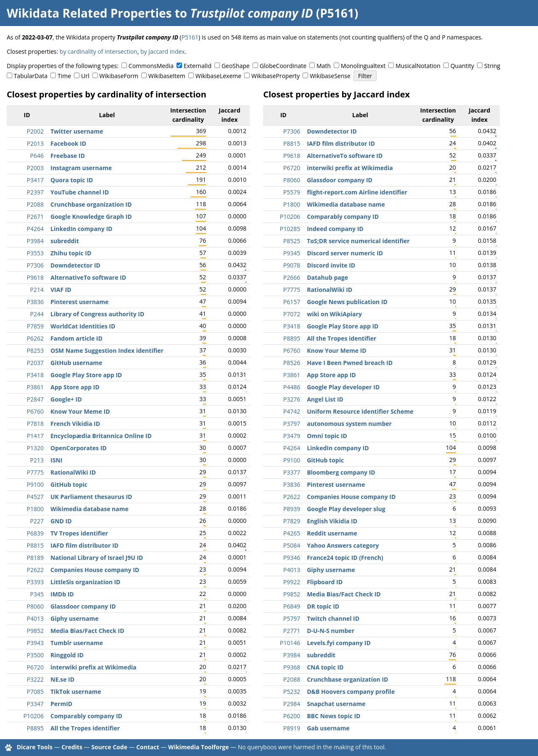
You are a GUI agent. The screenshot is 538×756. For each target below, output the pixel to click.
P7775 (35, 472)
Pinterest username (79, 302)
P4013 (35, 618)
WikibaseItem (167, 76)
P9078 (292, 265)
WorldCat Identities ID (83, 326)
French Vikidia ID (75, 424)
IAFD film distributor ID (84, 545)
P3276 (292, 399)
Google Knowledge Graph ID (91, 217)
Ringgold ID (67, 655)
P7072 (292, 314)
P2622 (35, 570)
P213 (37, 460)
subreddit (65, 241)
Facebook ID (68, 143)
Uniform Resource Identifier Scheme (360, 411)
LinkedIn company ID (81, 229)
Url (85, 76)
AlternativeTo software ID (88, 277)
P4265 (292, 533)
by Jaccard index (163, 51)
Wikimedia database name (90, 509)
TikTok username (76, 692)
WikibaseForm (119, 76)
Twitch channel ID (333, 618)
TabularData (31, 76)
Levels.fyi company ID (339, 643)
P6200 (292, 716)
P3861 (35, 387)
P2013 (35, 143)
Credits (72, 747)
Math (324, 66)
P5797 (292, 618)
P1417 (35, 436)
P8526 (292, 363)
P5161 (190, 37)
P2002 (35, 131)
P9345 (292, 253)
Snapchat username (336, 704)
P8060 (35, 606)
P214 (37, 290)
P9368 (292, 667)
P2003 (35, 168)
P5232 (292, 692)
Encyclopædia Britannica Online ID (101, 436)
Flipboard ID (325, 582)
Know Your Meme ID (80, 411)
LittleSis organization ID (85, 582)
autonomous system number (349, 424)
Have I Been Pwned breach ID (350, 363)
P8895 (35, 728)
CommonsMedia (151, 66)
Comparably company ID (86, 716)
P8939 (292, 509)
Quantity (462, 66)
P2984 (292, 704)
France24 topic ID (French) (345, 558)
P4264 (35, 229)
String (492, 66)
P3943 (35, 643)
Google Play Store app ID (86, 375)
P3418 (35, 375)
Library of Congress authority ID (97, 314)
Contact (148, 747)
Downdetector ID (75, 265)
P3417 (35, 180)
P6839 (35, 533)
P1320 (35, 448)
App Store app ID (75, 387)
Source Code (109, 747)
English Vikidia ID (332, 521)
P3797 (292, 424)
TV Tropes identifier (79, 533)
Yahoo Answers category (343, 545)
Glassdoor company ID (83, 606)
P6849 (292, 606)
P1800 (35, 509)
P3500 (35, 655)
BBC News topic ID (334, 716)
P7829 (292, 521)
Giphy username (75, 618)
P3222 (35, 679)
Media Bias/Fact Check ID (87, 631)
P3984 (35, 241)
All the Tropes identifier (85, 728)
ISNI (56, 460)
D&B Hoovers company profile (351, 692)
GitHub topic (69, 484)
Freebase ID (68, 156)
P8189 (35, 558)
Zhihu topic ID (71, 253)
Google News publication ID (347, 302)
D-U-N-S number (331, 631)
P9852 (35, 631)
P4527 (35, 497)
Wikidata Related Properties (89, 13)
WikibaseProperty (276, 76)
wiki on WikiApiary (334, 314)
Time (64, 76)
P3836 (35, 302)
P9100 (35, 484)
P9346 (292, 558)
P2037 (35, 363)
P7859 (35, 326)
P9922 (292, 582)
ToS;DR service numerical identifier (358, 241)
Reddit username (332, 533)
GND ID (61, 521)
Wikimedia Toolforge (198, 747)
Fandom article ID (76, 338)
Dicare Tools (35, 747)
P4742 (292, 411)
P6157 (292, 302)
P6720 (35, 667)
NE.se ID (62, 679)
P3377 (292, 472)
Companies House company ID (95, 570)
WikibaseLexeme (218, 76)
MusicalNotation (418, 66)
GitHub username (76, 363)
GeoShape (236, 66)
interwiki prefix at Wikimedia (93, 667)
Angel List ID (325, 399)
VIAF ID (61, 290)
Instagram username (81, 168)
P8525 (292, 241)
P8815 (35, 545)
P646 (37, 156)
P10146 (290, 643)
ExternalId (198, 66)
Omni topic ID (327, 436)
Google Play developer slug (346, 509)
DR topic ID (323, 606)
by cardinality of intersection (99, 51)
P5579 (292, 192)
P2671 (35, 217)
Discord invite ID (331, 265)
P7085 (35, 692)
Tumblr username (77, 643)
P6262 (35, 338)
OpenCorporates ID (79, 448)
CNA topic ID (325, 667)
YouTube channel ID (80, 192)
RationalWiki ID (73, 472)
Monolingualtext (363, 66)
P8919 (292, 728)
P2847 (35, 399)
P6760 (35, 411)
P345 (37, 594)
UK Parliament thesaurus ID (91, 497)
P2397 (35, 192)
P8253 (35, 350)
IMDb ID (62, 594)
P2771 (292, 631)
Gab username (328, 728)
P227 (37, 521)
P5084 (292, 545)
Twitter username (77, 131)
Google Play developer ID (343, 387)
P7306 (35, 265)
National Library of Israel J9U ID (97, 558)
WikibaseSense (330, 76)
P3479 (292, 436)
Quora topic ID (72, 180)
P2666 (292, 277)
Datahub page (327, 277)
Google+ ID (66, 399)
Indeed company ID (335, 229)
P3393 (35, 582)
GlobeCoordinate (283, 66)
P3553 (35, 253)
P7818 (35, 424)
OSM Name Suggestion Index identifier (107, 350)
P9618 (35, 277)
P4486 (292, 387)
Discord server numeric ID (345, 253)
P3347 (35, 704)
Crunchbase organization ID (91, 204)
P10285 (290, 229)
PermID (61, 704)
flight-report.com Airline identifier (357, 192)
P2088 (35, 204)
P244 (37, 314)
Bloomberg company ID (341, 472)
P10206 (34, 716)
